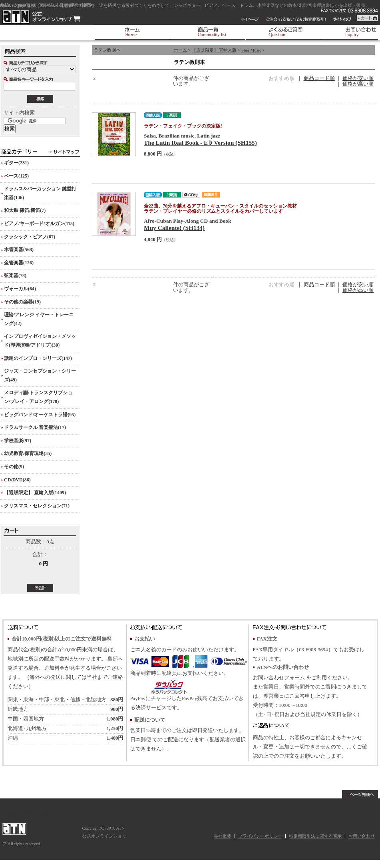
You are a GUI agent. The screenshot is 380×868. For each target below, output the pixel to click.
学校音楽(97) (18, 441)
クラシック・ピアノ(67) (30, 237)
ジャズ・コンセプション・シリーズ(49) (40, 375)
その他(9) (14, 467)
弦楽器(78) (15, 275)
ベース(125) (16, 176)
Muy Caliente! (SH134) (174, 228)
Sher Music (251, 50)
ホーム (180, 50)
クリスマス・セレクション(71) (37, 506)
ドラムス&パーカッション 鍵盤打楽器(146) (40, 193)
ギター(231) (16, 163)
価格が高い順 (358, 84)
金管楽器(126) (19, 263)
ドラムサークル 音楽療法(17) (35, 427)
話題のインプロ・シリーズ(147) (38, 358)
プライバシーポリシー (260, 836)
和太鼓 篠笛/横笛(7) (25, 210)
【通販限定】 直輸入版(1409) (35, 493)
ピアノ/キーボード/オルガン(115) (39, 223)
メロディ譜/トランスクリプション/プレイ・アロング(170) (38, 397)
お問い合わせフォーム (279, 678)
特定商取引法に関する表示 (315, 836)
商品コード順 (319, 78)
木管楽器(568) (19, 249)
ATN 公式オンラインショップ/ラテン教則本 (41, 17)
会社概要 (223, 836)
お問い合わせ (362, 836)
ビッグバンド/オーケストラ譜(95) (40, 415)
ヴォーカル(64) (20, 289)
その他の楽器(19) (22, 302)
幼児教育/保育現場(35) (28, 453)
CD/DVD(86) (17, 480)
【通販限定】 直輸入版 (214, 50)
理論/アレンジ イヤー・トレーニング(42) (39, 319)
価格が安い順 (358, 78)
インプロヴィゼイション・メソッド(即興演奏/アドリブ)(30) (40, 341)
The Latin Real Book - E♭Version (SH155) (200, 143)
